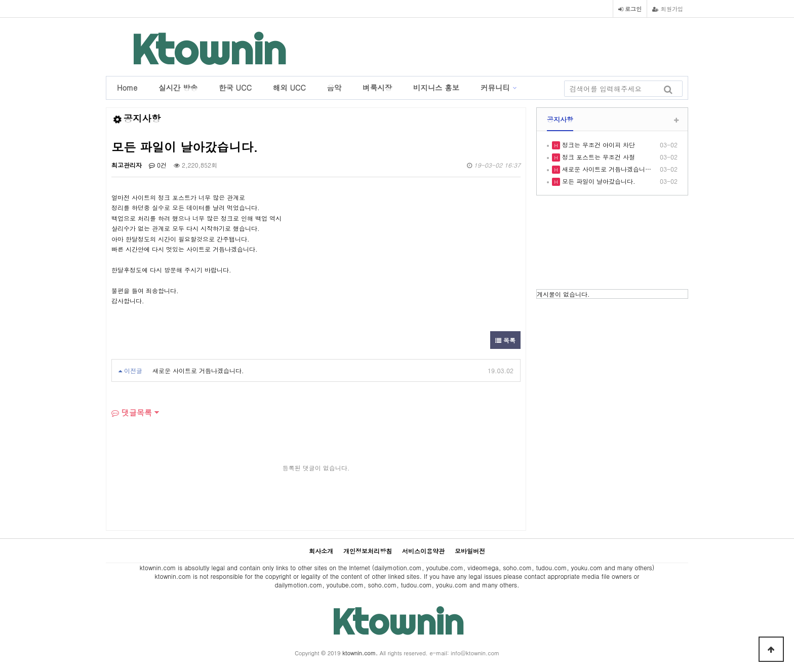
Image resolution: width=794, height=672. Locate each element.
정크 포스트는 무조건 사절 (598, 157)
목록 (505, 340)
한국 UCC (235, 88)
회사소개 (321, 551)
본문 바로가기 (0, 0)
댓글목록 (132, 412)
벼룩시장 (377, 88)
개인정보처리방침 (368, 551)
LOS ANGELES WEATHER (612, 244)
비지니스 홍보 (436, 88)
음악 (334, 88)
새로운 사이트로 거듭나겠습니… (606, 169)
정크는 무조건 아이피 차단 (598, 145)
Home (127, 88)
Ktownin (209, 49)
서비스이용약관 (423, 551)
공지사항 (560, 119)
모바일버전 (470, 551)
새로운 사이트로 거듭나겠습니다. (198, 370)
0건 (158, 165)
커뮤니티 (495, 88)
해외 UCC (289, 88)
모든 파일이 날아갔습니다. (598, 181)
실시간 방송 (178, 88)
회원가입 (668, 9)
